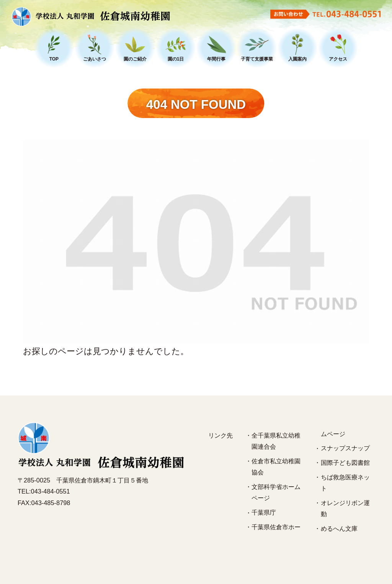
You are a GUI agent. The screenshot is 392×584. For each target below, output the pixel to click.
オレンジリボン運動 (345, 509)
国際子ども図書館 (345, 463)
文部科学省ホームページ (276, 492)
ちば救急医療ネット (345, 483)
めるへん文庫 (339, 528)
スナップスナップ (345, 448)
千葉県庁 (264, 512)
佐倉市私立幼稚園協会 (276, 467)
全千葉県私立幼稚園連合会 (276, 441)
